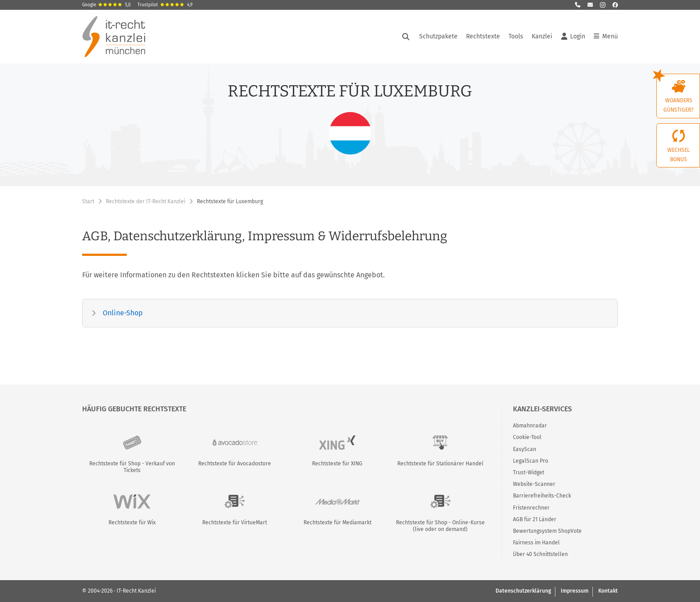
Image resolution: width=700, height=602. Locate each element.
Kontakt (608, 591)
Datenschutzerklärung (523, 591)
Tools (516, 36)
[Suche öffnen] (406, 37)
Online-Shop (123, 313)
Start (88, 201)
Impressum (575, 591)
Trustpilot (165, 5)
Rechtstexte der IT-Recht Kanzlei (146, 201)
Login (573, 37)
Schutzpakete (438, 36)
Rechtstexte (483, 36)
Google (106, 5)
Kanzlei (542, 36)
